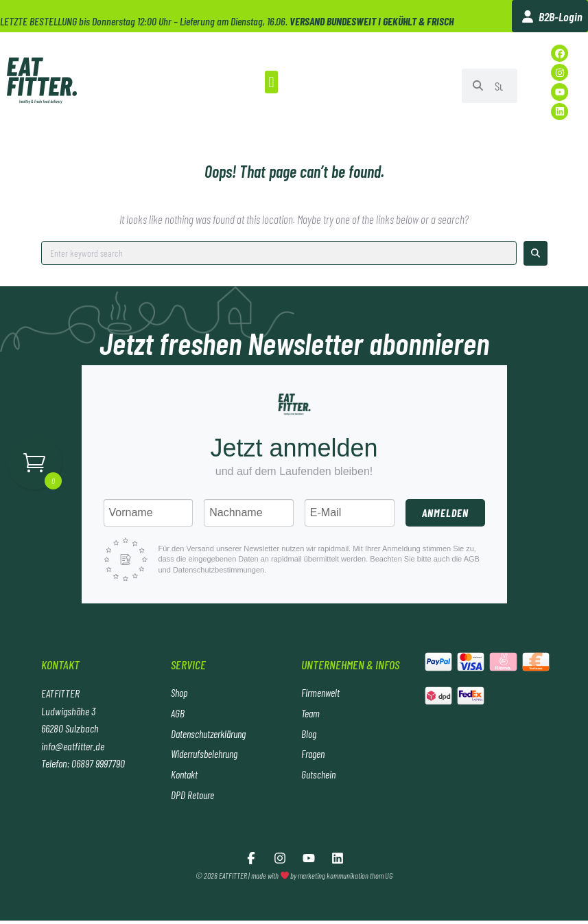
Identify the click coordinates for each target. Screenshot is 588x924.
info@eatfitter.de (73, 746)
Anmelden (445, 512)
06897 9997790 (98, 763)
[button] (271, 82)
